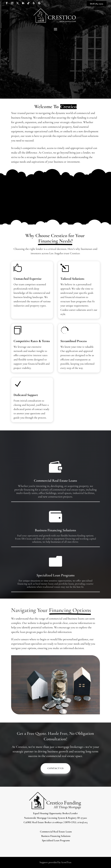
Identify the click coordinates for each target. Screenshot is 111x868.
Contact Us (55, 768)
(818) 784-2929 (97, 4)
